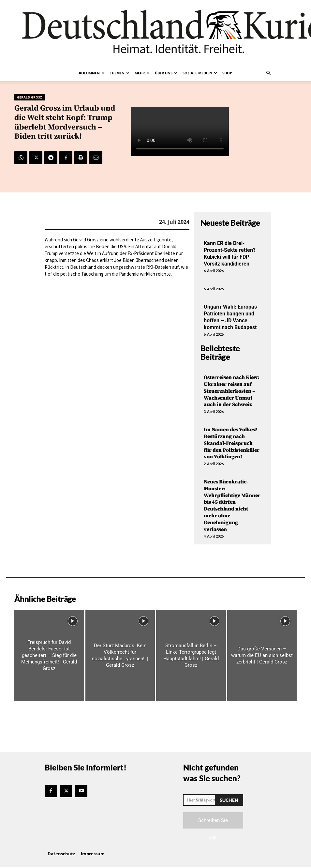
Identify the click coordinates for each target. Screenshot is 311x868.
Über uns (166, 73)
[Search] (229, 800)
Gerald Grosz (30, 97)
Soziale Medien (200, 73)
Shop (227, 73)
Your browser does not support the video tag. (180, 131)
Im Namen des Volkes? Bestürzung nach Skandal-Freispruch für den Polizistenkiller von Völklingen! (232, 443)
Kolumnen (92, 73)
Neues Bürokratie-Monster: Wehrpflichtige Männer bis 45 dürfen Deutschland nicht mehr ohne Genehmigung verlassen (232, 506)
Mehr (142, 73)
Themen (120, 73)
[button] (268, 73)
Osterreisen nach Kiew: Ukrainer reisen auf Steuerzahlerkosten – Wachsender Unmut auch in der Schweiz (232, 391)
